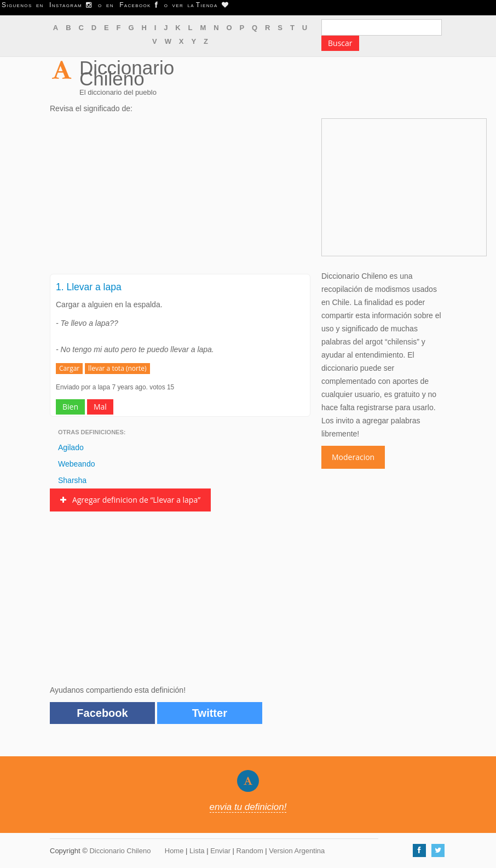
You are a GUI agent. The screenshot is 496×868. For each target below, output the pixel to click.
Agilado (71, 447)
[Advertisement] (180, 197)
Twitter (210, 713)
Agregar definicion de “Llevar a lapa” (130, 500)
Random (250, 851)
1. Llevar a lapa (89, 287)
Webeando (76, 464)
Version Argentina (297, 851)
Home (174, 851)
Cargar (69, 368)
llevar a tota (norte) (117, 368)
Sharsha (72, 480)
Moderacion (353, 457)
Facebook (102, 713)
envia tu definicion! (248, 807)
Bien (70, 407)
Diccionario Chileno (127, 73)
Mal (100, 407)
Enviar (220, 851)
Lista (197, 851)
